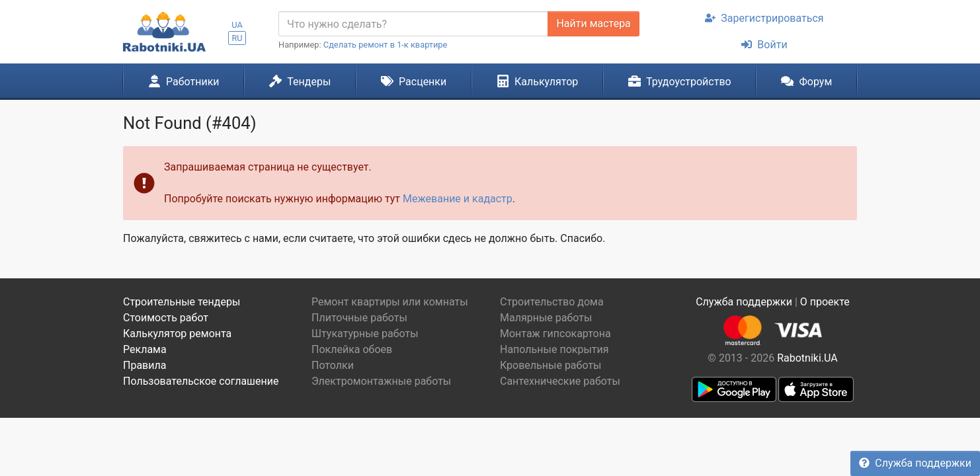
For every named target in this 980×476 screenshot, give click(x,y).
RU (237, 38)
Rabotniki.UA (807, 358)
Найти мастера (593, 23)
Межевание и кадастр (458, 199)
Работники (184, 81)
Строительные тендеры (182, 302)
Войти (764, 45)
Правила (144, 365)
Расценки (414, 81)
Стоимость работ (166, 318)
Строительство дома (552, 302)
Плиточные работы (359, 318)
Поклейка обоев (352, 349)
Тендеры (300, 81)
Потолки (333, 365)
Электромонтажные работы (381, 381)
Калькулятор (538, 81)
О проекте (825, 302)
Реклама (145, 349)
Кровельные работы (551, 365)
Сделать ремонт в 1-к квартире (386, 45)
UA (237, 25)
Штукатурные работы (365, 334)
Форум (806, 81)
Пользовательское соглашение (201, 381)
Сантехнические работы (560, 381)
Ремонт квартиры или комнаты (390, 302)
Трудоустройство (680, 81)
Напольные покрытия (554, 349)
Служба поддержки (915, 463)
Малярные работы (546, 318)
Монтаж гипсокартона (555, 334)
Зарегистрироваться (764, 18)
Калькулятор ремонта (177, 334)
